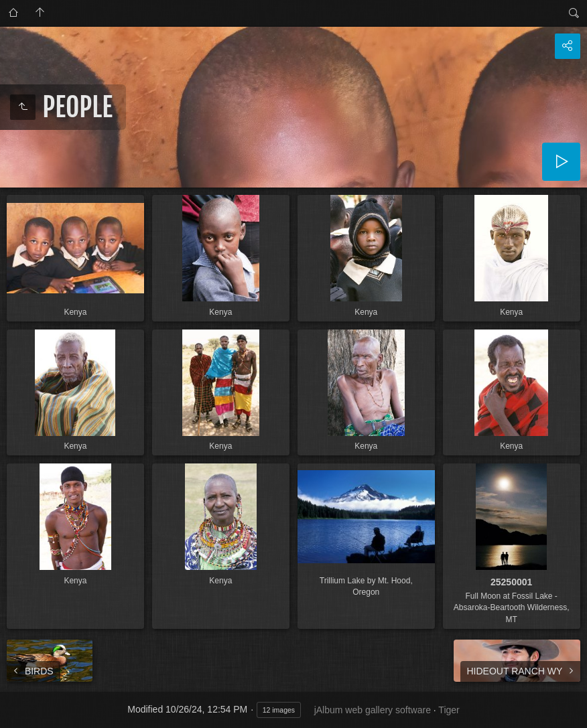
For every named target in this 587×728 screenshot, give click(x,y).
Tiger (449, 710)
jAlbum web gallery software (373, 710)
